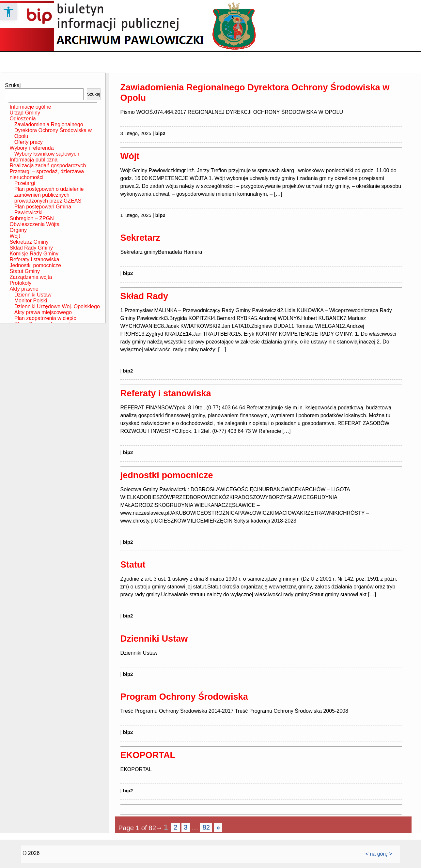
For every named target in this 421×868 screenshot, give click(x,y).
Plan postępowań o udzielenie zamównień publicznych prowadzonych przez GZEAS (49, 195)
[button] (8, 12)
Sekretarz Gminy (29, 242)
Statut (133, 564)
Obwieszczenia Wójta (35, 224)
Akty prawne (24, 289)
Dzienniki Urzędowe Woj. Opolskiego (57, 306)
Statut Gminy (25, 271)
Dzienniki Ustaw (33, 295)
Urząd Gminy (25, 113)
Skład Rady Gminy (31, 248)
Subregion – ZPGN (32, 218)
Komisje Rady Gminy (34, 254)
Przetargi (25, 183)
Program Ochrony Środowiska (184, 697)
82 (206, 827)
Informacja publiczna (34, 160)
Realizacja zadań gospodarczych (48, 166)
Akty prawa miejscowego (43, 312)
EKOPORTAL (148, 755)
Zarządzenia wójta (31, 277)
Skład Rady (144, 296)
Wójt (15, 236)
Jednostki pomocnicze (35, 265)
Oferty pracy (29, 142)
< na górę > (379, 854)
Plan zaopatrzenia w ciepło (45, 318)
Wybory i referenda (32, 148)
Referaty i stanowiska (35, 259)
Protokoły (21, 283)
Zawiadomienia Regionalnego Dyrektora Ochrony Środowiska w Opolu (53, 130)
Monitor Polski (31, 301)
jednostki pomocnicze (167, 475)
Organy (18, 230)
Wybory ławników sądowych (47, 154)
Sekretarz (140, 238)
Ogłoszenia (23, 119)
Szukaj (13, 85)
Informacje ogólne (31, 107)
